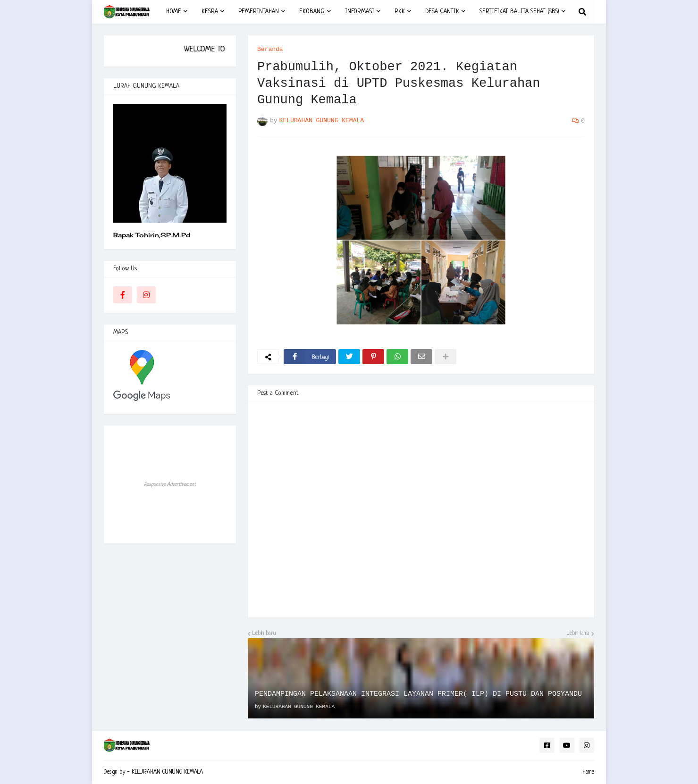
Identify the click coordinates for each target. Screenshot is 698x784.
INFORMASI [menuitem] (360, 12)
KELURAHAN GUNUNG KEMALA (167, 772)
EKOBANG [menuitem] (312, 12)
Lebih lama (578, 634)
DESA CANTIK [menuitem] (442, 12)
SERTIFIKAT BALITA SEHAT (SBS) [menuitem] (519, 12)
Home (588, 772)
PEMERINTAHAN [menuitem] (259, 12)
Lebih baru (264, 634)
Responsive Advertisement (170, 484)
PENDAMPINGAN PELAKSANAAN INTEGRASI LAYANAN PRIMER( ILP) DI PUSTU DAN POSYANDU (418, 694)
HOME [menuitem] (174, 12)
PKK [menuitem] (400, 12)
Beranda (270, 49)
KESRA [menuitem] (210, 12)
